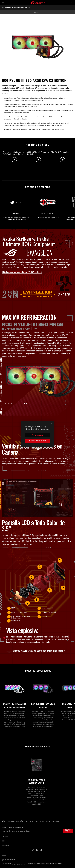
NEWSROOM (5, 845)
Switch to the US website (38, 441)
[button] (3, 3)
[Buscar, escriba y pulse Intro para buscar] (72, 3)
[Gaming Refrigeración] (15, 821)
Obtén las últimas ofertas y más (13, 828)
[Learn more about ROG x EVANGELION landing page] (24, 272)
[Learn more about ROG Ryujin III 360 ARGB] (37, 651)
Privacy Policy (7, 864)
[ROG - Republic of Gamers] (37, 3)
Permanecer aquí (37, 435)
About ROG (5, 837)
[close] (52, 423)
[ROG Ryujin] (29, 821)
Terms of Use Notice (19, 864)
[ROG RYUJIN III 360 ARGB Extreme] (43, 693)
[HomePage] (3, 821)
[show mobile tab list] (37, 12)
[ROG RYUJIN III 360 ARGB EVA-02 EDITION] (48, 821)
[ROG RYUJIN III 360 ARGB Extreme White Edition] (15, 693)
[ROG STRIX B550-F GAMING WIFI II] (36, 769)
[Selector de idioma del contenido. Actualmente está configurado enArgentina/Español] (8, 860)
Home (3, 841)
